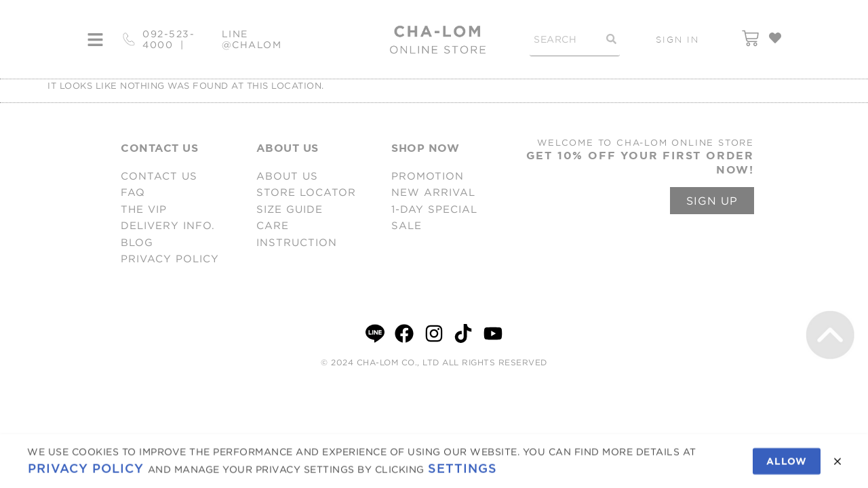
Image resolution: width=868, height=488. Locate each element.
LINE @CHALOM (252, 39)
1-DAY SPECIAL (434, 209)
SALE (407, 225)
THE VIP (144, 209)
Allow (787, 464)
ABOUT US (287, 176)
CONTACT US (159, 176)
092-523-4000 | (169, 39)
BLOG (137, 242)
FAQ (133, 192)
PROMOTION (428, 176)
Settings (462, 471)
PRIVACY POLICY (170, 259)
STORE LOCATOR (306, 192)
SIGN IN (677, 39)
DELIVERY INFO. (168, 225)
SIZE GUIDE (290, 209)
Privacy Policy (86, 471)
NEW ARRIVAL (433, 192)
